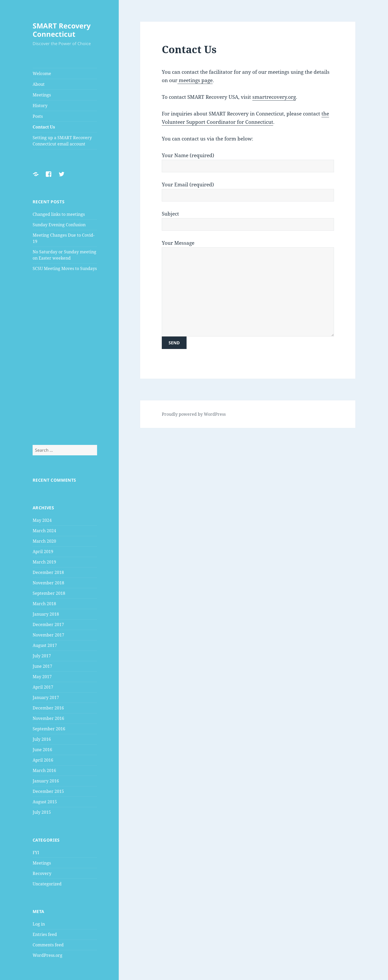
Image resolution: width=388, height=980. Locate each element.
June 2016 (42, 750)
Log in (39, 924)
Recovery (42, 873)
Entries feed (45, 934)
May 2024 (42, 520)
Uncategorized (47, 884)
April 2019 (43, 552)
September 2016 (49, 729)
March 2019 (44, 562)
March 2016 (44, 770)
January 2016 (46, 781)
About (39, 84)
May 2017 (42, 677)
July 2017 (42, 656)
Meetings (42, 95)
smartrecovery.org (274, 97)
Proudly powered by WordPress (194, 414)
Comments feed (48, 945)
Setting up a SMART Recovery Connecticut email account (62, 141)
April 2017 (43, 687)
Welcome (42, 73)
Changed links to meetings (59, 214)
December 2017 (48, 624)
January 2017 (46, 697)
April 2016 (43, 760)
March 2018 (44, 604)
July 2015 (42, 812)
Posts (38, 116)
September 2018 (49, 593)
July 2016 (42, 739)
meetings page (195, 80)
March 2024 (44, 531)
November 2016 (48, 718)
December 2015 (48, 791)
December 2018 (48, 572)
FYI (36, 853)
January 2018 (46, 614)
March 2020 (44, 541)
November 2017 (48, 635)
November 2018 (48, 583)
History (40, 106)
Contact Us (44, 127)
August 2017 (45, 645)
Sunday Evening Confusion (59, 225)
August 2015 (45, 802)
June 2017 (42, 666)
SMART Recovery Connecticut (62, 30)
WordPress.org (47, 955)
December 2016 (48, 708)
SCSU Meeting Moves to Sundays (65, 268)
